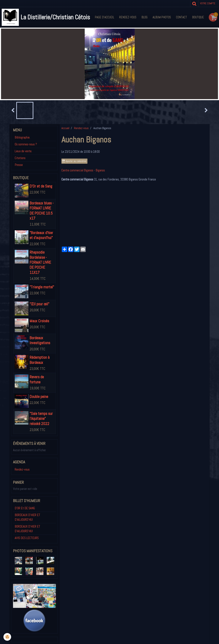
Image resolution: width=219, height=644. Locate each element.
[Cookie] (7, 637)
